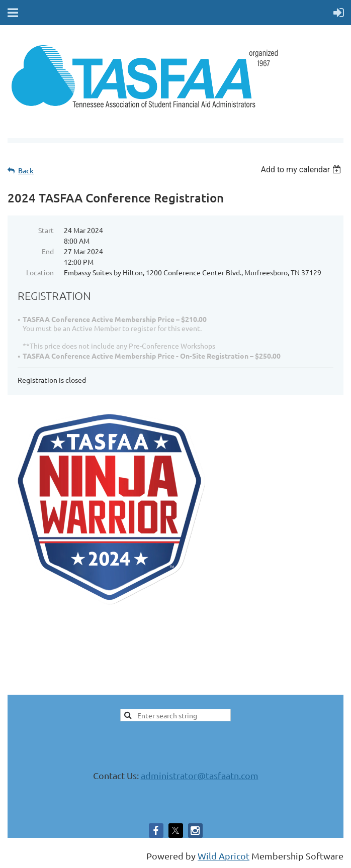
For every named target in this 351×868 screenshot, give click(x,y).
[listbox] (302, 170)
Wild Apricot (224, 856)
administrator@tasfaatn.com (200, 775)
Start (46, 230)
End (48, 251)
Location (40, 272)
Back (26, 171)
